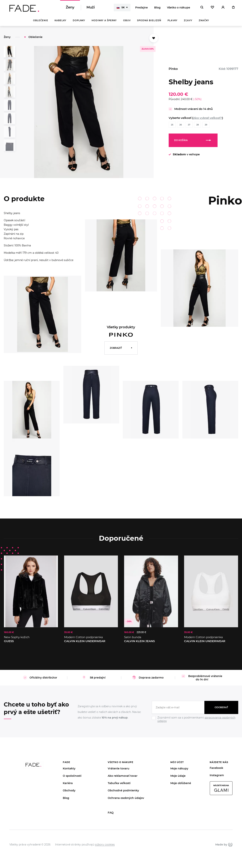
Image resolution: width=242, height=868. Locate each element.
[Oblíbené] (212, 8)
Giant (230, 845)
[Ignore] (195, 723)
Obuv (127, 21)
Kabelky (60, 21)
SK (121, 8)
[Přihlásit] (223, 8)
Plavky (173, 21)
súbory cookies (105, 845)
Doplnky (79, 21)
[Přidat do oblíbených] (154, 38)
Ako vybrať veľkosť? (208, 118)
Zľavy (188, 21)
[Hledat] (202, 8)
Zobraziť (116, 348)
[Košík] (233, 8)
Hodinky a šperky (104, 21)
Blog (157, 8)
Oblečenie (41, 21)
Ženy (70, 8)
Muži (91, 8)
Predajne (141, 8)
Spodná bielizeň (149, 21)
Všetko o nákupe (179, 8)
